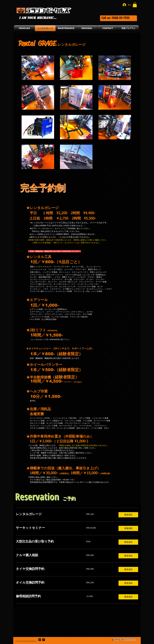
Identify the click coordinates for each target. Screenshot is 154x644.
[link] (48, 514)
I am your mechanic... (38, 18)
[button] (135, 5)
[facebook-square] (44, 640)
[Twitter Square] (40, 640)
